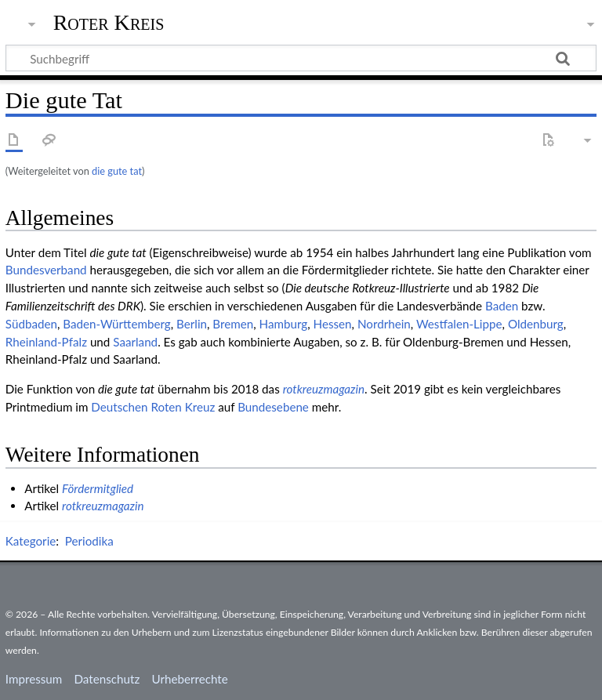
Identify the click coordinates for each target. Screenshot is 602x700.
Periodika (89, 541)
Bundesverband (46, 270)
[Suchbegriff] (301, 58)
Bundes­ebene (273, 407)
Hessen (333, 324)
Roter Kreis (109, 23)
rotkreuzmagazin (324, 389)
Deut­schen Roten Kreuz (153, 407)
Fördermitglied (98, 488)
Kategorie (31, 541)
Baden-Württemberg (116, 324)
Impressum (34, 679)
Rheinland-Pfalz (46, 342)
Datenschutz (107, 679)
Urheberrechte (189, 679)
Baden (502, 306)
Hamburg (284, 324)
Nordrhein (384, 324)
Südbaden (31, 324)
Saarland (135, 342)
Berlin (192, 324)
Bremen (233, 324)
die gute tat (117, 171)
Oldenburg (536, 324)
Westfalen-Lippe (459, 324)
